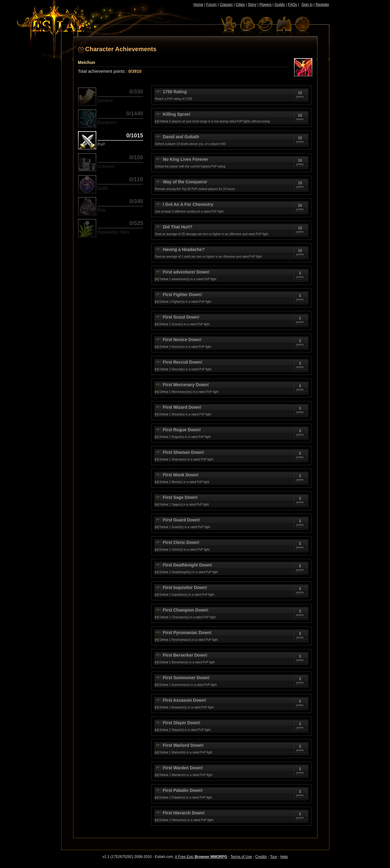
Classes (226, 5)
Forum (212, 5)
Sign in (307, 5)
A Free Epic (201, 857)
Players (265, 5)
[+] (157, 121)
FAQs (292, 5)
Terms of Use (241, 857)
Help (284, 857)
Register (323, 5)
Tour (273, 857)
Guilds (280, 5)
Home (198, 5)
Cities (240, 5)
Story (252, 5)
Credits (261, 857)
